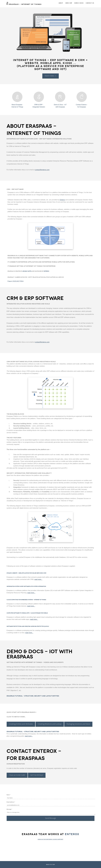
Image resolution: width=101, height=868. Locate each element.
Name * (9, 795)
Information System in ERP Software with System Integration (26, 586)
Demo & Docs (79, 3)
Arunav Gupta (27, 271)
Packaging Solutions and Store (78, 724)
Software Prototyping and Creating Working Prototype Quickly (28, 626)
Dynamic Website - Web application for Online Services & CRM (26, 573)
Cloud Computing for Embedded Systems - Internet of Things (26, 600)
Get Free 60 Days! (37, 775)
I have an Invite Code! (17, 775)
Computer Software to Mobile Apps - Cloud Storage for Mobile (27, 613)
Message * (9, 809)
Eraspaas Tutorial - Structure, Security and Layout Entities (33, 696)
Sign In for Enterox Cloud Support (51, 839)
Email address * (11, 802)
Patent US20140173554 (16, 281)
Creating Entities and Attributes (21, 724)
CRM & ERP (69, 3)
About (61, 3)
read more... (38, 579)
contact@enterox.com (42, 170)
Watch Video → (51, 76)
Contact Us (90, 3)
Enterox (62, 200)
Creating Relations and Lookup (50, 724)
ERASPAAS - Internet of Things (24, 4)
